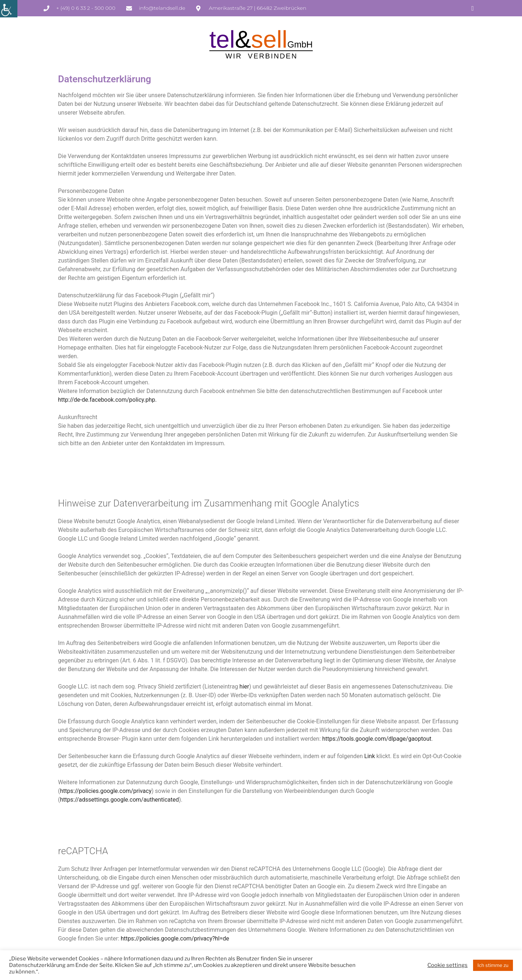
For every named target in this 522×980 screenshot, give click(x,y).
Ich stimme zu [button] (493, 965)
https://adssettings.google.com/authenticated (119, 800)
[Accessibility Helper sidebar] (9, 9)
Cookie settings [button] (448, 965)
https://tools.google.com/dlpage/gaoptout (377, 739)
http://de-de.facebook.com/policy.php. (107, 400)
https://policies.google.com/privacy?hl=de (175, 938)
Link (370, 756)
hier (245, 687)
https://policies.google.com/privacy (106, 791)
